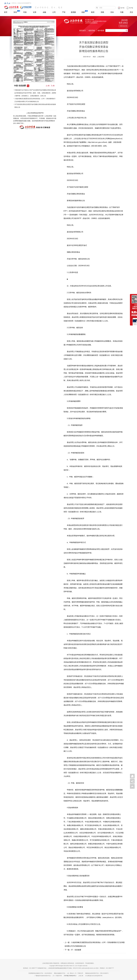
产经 (64, 12)
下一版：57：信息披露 (73, 950)
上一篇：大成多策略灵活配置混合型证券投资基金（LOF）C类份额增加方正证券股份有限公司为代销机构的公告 (95, 944)
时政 (25, 12)
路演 (93, 12)
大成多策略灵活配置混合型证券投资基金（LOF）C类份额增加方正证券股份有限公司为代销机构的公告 (35, 100)
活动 (112, 12)
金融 (44, 12)
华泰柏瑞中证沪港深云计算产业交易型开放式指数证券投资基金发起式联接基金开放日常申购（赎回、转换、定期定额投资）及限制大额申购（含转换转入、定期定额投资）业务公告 (35, 93)
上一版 (48, 86)
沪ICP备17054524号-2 (70, 976)
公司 (54, 12)
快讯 (15, 12)
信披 (83, 12)
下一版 (53, 86)
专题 (122, 12)
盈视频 (73, 12)
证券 (35, 12)
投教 (102, 12)
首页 (6, 12)
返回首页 (83, 31)
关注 (131, 12)
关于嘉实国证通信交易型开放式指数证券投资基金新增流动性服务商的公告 (35, 106)
